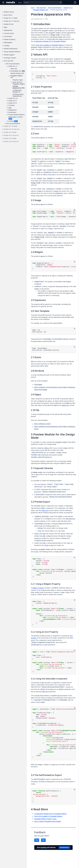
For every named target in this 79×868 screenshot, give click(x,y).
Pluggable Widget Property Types (45, 819)
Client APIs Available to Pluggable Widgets (50, 45)
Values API (66, 405)
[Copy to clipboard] (74, 73)
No (43, 840)
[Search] (43, 2)
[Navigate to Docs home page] (20, 2)
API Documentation (55, 8)
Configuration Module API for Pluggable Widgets (50, 41)
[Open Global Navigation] (3, 2)
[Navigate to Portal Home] (11, 2)
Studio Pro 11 (68, 8)
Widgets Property (38, 588)
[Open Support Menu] (75, 2)
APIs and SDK (41, 8)
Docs (33, 8)
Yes (37, 840)
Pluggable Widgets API (41, 10)
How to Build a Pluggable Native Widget (48, 821)
